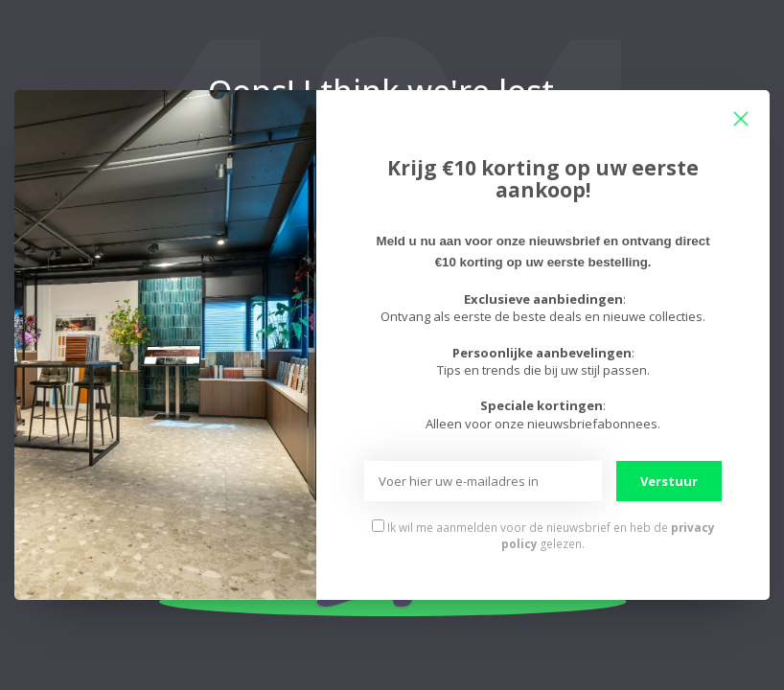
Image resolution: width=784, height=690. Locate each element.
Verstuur (669, 481)
